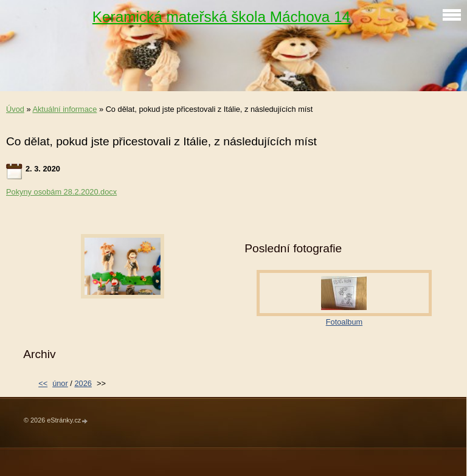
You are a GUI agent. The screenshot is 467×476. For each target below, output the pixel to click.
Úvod (15, 109)
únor (60, 383)
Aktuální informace (64, 109)
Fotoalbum (344, 322)
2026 (83, 383)
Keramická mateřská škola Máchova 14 (221, 17)
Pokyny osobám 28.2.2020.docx (61, 192)
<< (43, 383)
